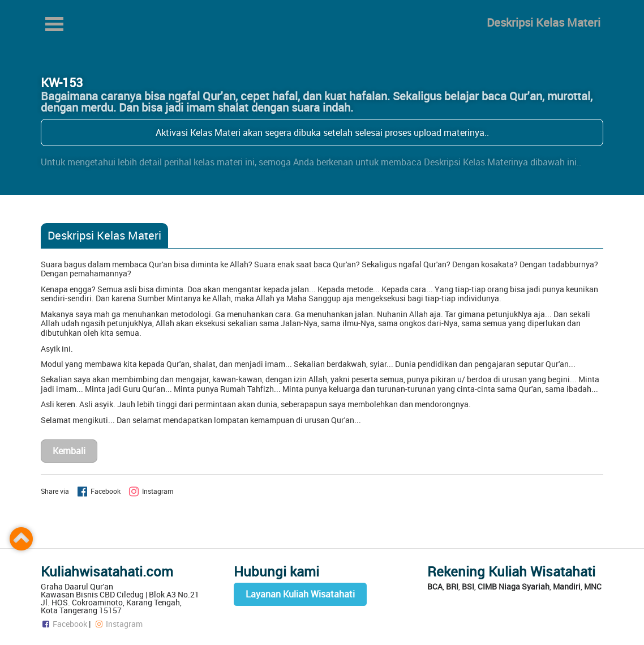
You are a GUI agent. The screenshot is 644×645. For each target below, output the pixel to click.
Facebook (64, 624)
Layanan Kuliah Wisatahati (300, 594)
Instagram (118, 624)
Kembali (69, 451)
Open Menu (54, 24)
